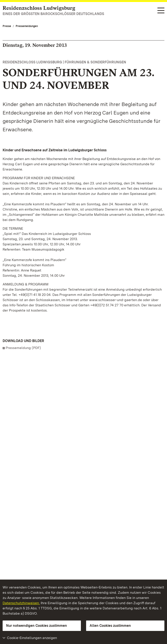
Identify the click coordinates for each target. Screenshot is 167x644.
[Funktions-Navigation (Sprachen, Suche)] (161, 11)
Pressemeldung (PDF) (23, 348)
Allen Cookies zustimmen (110, 626)
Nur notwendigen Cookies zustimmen (37, 626)
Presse (7, 26)
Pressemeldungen (27, 26)
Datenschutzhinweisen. (21, 603)
